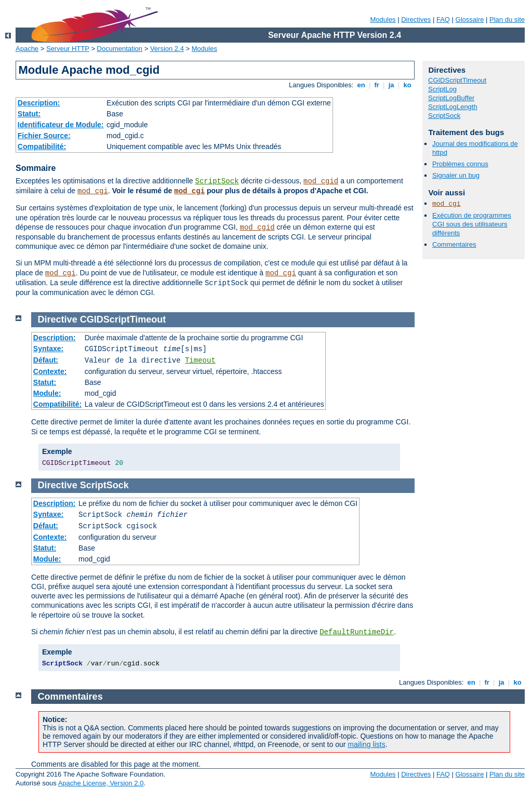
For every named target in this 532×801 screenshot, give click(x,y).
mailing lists (366, 744)
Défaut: (46, 360)
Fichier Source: (44, 136)
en (361, 85)
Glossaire (470, 19)
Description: (39, 103)
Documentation (120, 49)
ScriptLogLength (453, 107)
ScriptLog (442, 89)
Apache (27, 49)
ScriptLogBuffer (451, 98)
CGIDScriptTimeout (457, 80)
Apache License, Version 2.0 (101, 783)
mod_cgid (321, 181)
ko (407, 85)
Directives (416, 19)
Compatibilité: (42, 146)
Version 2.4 (167, 49)
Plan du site (507, 19)
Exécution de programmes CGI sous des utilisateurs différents (472, 224)
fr (377, 85)
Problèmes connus (460, 164)
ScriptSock (217, 181)
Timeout (200, 361)
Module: (47, 393)
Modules (383, 19)
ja (391, 85)
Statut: (29, 114)
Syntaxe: (48, 349)
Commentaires (454, 244)
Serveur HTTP (68, 49)
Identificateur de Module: (61, 125)
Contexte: (50, 371)
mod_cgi (93, 191)
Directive (58, 319)
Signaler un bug (456, 175)
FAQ (443, 19)
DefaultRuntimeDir (357, 632)
